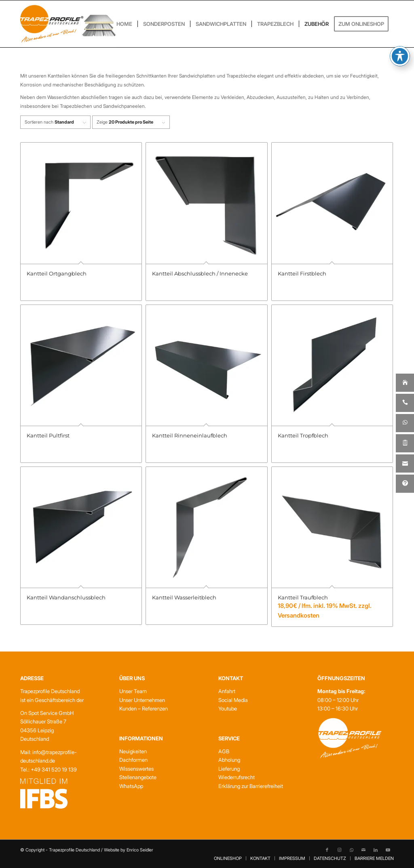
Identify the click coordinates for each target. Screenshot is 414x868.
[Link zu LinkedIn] (376, 850)
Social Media (233, 700)
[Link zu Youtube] (388, 850)
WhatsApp (131, 786)
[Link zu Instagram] (339, 850)
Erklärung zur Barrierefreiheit (251, 786)
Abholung (229, 760)
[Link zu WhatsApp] (351, 850)
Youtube (228, 708)
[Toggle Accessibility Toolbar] (400, 41)
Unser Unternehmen (142, 700)
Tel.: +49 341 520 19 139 (49, 769)
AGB (224, 751)
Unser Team (133, 691)
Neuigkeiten (133, 751)
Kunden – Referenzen (144, 708)
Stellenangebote (138, 777)
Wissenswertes (136, 769)
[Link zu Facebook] (327, 850)
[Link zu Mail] (363, 850)
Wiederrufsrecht (237, 777)
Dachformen (133, 760)
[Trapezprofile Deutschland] (68, 24)
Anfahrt (227, 691)
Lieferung (229, 769)
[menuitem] (124, 24)
